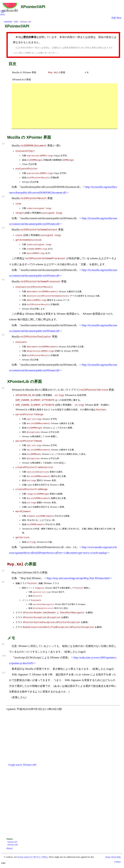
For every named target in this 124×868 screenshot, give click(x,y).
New (119, 18)
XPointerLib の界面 (22, 80)
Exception (33, 432)
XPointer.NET (31, 572)
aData (30, 300)
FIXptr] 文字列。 (61, 156)
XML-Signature (20, 674)
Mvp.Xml (15, 564)
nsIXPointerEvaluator (36, 337)
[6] (3, 388)
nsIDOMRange (34, 160)
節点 (61, 463)
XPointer (26, 182)
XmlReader (50, 613)
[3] (3, 228)
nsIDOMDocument (48, 292)
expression (33, 156)
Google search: (22, 765)
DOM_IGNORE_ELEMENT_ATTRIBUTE (35, 400)
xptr (29, 419)
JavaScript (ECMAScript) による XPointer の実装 (41, 658)
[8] (3, 582)
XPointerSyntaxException (39, 622)
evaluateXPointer (27, 169)
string (59, 395)
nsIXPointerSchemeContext (39, 230)
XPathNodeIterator (43, 608)
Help (119, 857)
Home (108, 857)
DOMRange (68, 160)
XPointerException (35, 618)
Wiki (16, 22)
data (29, 253)
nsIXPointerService (94, 390)
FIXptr (25, 164)
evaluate (21, 287)
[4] (3, 280)
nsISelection (40, 472)
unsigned (39, 208)
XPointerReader (33, 613)
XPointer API (12, 842)
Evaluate (36, 600)
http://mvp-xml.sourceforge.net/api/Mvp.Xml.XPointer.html (78, 578)
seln (29, 472)
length (20, 213)
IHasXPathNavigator (72, 613)
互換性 (55, 48)
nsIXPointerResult (38, 178)
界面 (50, 146)
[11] (4, 673)
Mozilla (16, 146)
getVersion (22, 538)
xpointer (37, 592)
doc (28, 423)
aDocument (32, 292)
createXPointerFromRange (32, 489)
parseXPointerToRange (29, 415)
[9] (3, 644)
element (31, 516)
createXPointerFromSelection (34, 467)
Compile (39, 588)
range (30, 494)
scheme (30, 249)
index (30, 208)
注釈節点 (19, 680)
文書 (79, 291)
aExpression (34, 351)
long (48, 208)
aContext (32, 296)
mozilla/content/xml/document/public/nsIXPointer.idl (48, 218)
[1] (3, 144)
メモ (87, 72)
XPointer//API (33, 7)
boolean (101, 410)
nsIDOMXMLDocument (34, 146)
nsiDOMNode (34, 454)
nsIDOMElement (45, 516)
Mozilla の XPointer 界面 (24, 72)
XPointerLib (18, 390)
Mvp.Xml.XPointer (31, 578)
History (10, 848)
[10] (4, 656)
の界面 (57, 72)
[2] (3, 196)
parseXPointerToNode (29, 441)
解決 (71, 291)
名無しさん (71, 652)
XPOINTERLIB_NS (25, 395)
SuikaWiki (8, 22)
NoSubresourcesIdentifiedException (46, 627)
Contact (117, 862)
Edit (114, 18)
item (18, 204)
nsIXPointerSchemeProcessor (45, 259)
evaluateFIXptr (25, 151)
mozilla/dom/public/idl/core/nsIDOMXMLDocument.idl (50, 187)
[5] (3, 335)
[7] (3, 571)
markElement (23, 511)
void (38, 240)
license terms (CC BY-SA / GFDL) (33, 857)
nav (34, 604)
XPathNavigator (45, 604)
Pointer (32, 583)
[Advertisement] (65, 106)
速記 (58, 674)
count (19, 235)
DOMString (46, 156)
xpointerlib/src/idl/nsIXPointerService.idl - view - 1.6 (48, 547)
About (114, 857)
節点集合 (98, 686)
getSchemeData (25, 240)
